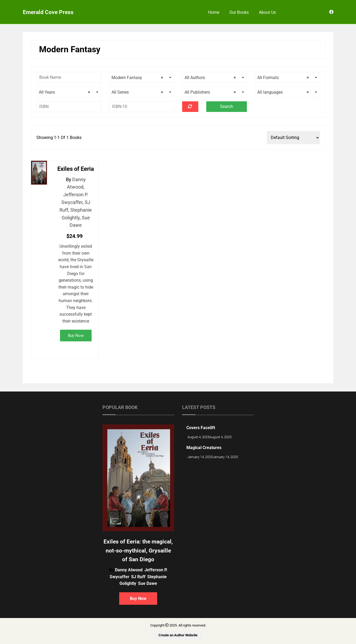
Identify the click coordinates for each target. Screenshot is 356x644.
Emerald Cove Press (48, 12)
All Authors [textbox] (210, 78)
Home (214, 12)
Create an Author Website (178, 635)
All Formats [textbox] (283, 78)
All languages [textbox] (283, 92)
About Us (267, 12)
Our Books (239, 12)
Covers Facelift (201, 428)
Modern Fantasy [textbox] (137, 78)
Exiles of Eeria (76, 169)
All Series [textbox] (137, 92)
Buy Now (76, 336)
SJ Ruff (138, 577)
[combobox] (142, 77)
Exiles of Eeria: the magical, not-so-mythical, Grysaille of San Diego (138, 551)
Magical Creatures (204, 448)
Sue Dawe (148, 583)
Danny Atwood (129, 570)
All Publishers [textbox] (210, 92)
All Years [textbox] (65, 92)
